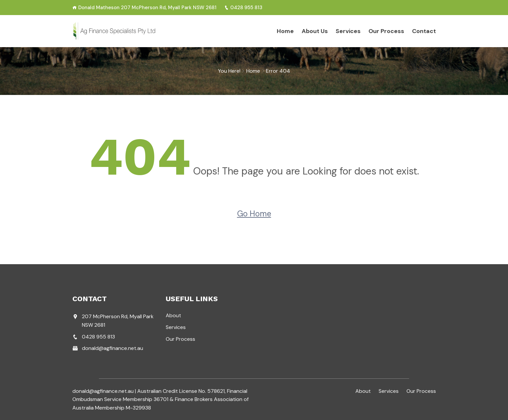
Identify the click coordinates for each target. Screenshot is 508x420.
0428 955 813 (243, 8)
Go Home (254, 214)
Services (348, 31)
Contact (424, 31)
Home (285, 31)
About (173, 315)
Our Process (386, 31)
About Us (315, 31)
